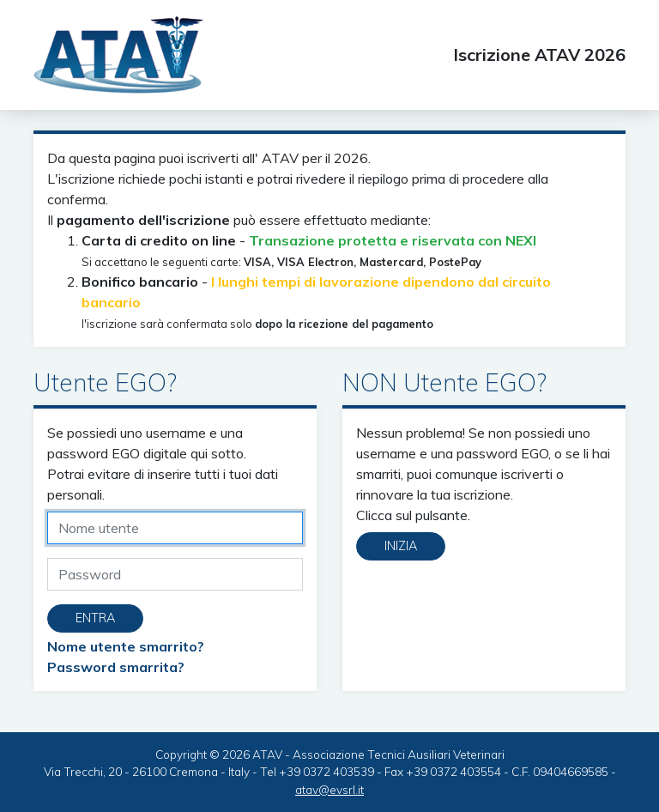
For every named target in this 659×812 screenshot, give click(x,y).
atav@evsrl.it (329, 789)
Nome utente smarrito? (126, 646)
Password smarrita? (116, 667)
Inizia (401, 546)
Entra (95, 618)
